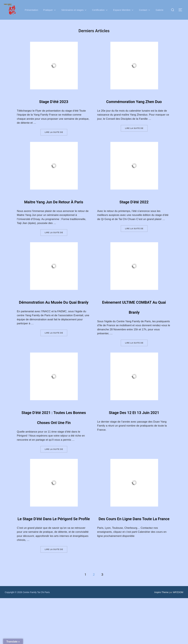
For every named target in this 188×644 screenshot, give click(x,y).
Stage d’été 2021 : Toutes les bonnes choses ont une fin (54, 447)
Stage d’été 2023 (54, 100)
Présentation (31, 10)
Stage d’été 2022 (134, 207)
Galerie (160, 10)
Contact (145, 10)
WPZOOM (178, 638)
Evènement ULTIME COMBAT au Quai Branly (134, 327)
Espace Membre (124, 10)
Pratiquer (50, 10)
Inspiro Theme (161, 638)
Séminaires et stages (74, 10)
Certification (100, 10)
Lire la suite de (56, 132)
